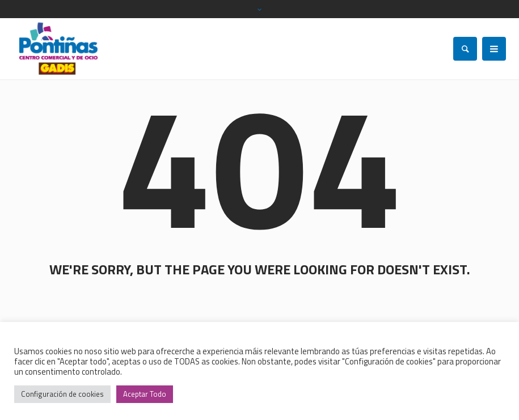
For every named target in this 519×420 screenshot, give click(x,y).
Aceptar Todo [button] (145, 394)
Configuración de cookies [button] (62, 394)
